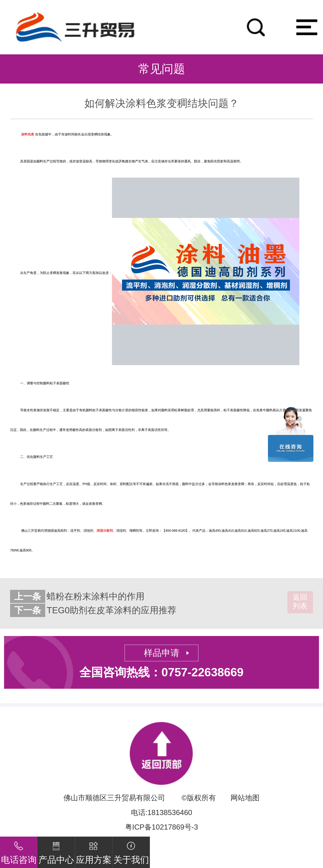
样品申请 (162, 653)
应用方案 (94, 851)
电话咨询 (19, 851)
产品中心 (56, 851)
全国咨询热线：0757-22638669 (161, 672)
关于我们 (131, 851)
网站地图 (245, 798)
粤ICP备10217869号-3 (162, 827)
